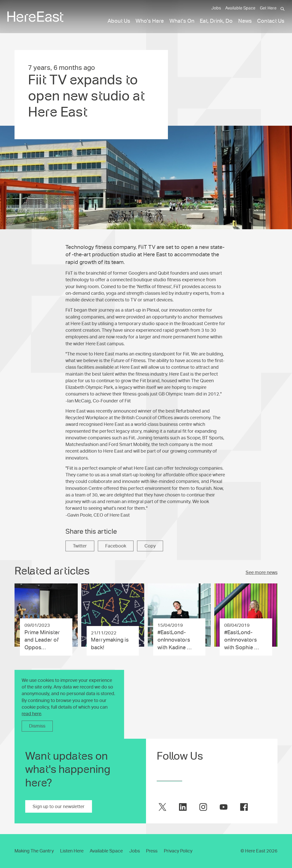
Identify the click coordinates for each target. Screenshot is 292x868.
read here (31, 714)
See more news (262, 572)
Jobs (216, 8)
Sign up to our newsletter (59, 807)
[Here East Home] (35, 17)
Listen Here (72, 851)
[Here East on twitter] (162, 807)
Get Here (268, 8)
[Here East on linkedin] (183, 807)
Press (152, 851)
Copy (150, 546)
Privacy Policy (178, 851)
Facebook (116, 546)
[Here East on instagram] (203, 807)
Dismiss (37, 726)
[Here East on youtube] (224, 807)
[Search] (283, 9)
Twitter (80, 546)
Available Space (240, 8)
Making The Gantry (34, 851)
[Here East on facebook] (244, 807)
